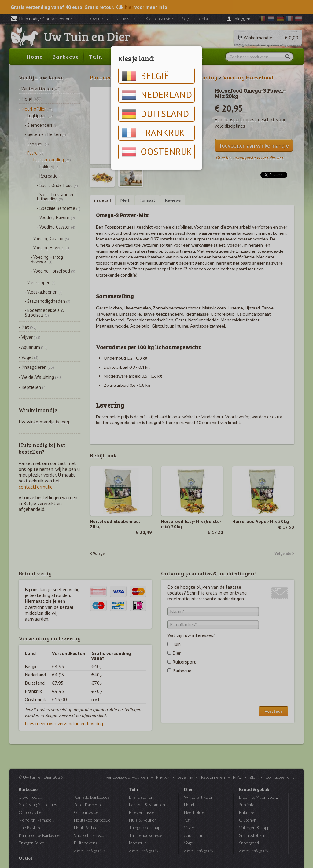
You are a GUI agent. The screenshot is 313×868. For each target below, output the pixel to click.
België (145, 76)
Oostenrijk (157, 152)
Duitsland (155, 114)
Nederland (157, 95)
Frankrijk (153, 133)
